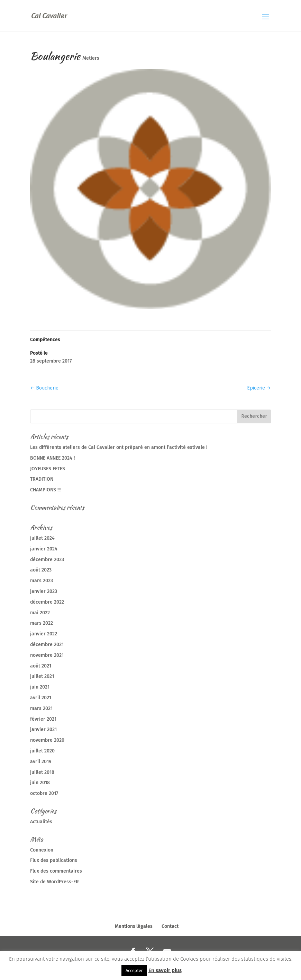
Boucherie (44, 388)
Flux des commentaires (56, 871)
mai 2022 (40, 613)
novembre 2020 (47, 740)
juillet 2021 (42, 676)
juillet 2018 (42, 772)
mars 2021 (41, 708)
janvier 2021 (43, 729)
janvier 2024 (44, 549)
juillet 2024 (42, 538)
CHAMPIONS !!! (45, 490)
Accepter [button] (134, 971)
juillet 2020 (42, 751)
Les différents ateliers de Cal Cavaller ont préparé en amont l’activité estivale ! (119, 447)
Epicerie (259, 388)
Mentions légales (134, 926)
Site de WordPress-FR (54, 882)
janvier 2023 (44, 591)
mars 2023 (42, 581)
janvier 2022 (44, 634)
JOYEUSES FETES (48, 469)
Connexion (42, 850)
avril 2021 (41, 698)
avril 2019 (41, 762)
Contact (170, 926)
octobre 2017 (44, 793)
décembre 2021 (47, 645)
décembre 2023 (47, 560)
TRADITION (42, 479)
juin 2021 (40, 687)
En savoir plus (165, 970)
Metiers (91, 58)
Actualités (41, 822)
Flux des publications (54, 860)
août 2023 (41, 570)
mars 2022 (42, 623)
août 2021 (41, 666)
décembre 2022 (47, 602)
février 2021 (43, 719)
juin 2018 (40, 783)
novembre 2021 (47, 655)
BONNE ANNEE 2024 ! (52, 458)
